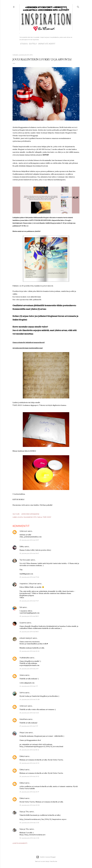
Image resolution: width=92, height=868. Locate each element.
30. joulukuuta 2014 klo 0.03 (29, 823)
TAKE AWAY (47, 517)
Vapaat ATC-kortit (46, 44)
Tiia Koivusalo (25, 560)
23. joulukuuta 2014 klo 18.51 (29, 632)
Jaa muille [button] (16, 514)
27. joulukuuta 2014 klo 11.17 (29, 726)
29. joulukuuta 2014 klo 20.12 (29, 776)
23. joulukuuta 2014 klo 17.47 (29, 601)
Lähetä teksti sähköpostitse (30, 514)
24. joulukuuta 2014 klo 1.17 (29, 686)
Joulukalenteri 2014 (30, 517)
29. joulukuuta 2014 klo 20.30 (30, 805)
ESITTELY (32, 44)
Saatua (40, 517)
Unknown (23, 531)
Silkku (22, 547)
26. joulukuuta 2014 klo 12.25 (29, 713)
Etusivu (23, 44)
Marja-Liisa (24, 733)
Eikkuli (22, 756)
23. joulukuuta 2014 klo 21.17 (29, 669)
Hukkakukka (25, 658)
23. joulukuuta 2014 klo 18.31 (29, 616)
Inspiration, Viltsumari (28, 584)
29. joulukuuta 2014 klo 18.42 (29, 750)
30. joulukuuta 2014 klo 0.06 (29, 838)
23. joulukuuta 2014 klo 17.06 (29, 577)
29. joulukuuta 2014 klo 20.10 (29, 763)
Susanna (23, 623)
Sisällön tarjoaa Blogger (46, 857)
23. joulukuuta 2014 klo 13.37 (29, 540)
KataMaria (24, 719)
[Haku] (78, 7)
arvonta (20, 517)
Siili (21, 607)
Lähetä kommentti (20, 843)
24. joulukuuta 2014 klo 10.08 (30, 699)
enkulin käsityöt (26, 638)
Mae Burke (53, 861)
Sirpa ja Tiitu (24, 812)
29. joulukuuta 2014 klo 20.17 (29, 792)
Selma (22, 693)
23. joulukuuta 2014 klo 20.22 (29, 651)
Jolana (22, 675)
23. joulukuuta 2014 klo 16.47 (29, 553)
